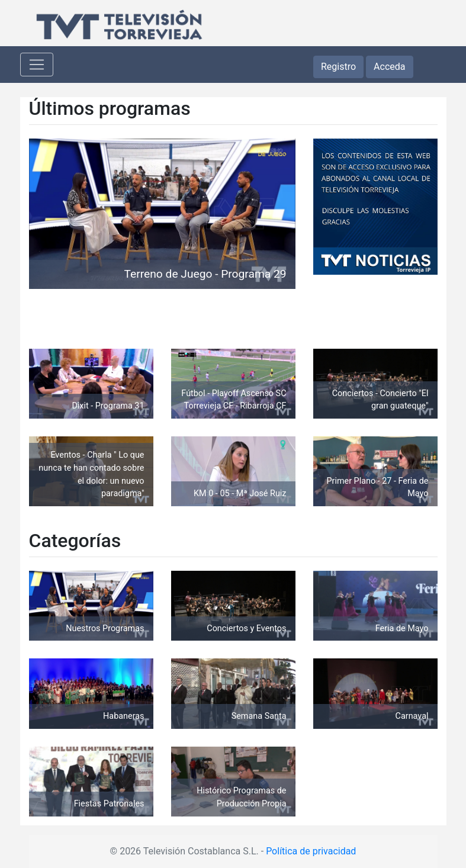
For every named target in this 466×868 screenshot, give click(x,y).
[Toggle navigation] (37, 65)
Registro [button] (338, 67)
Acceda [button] (389, 67)
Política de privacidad (311, 851)
